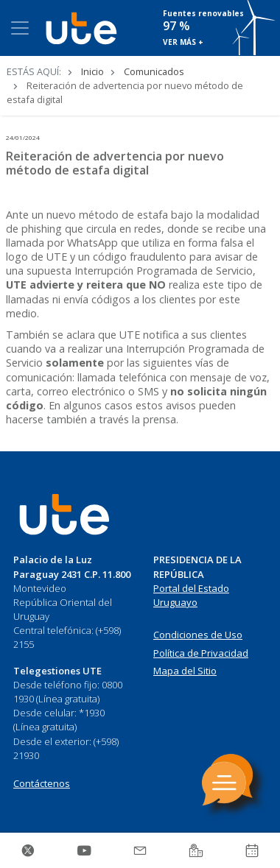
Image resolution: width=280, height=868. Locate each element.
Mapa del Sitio (185, 671)
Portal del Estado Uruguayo (191, 596)
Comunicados (154, 71)
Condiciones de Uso (198, 635)
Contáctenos (42, 783)
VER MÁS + (183, 42)
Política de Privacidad (201, 653)
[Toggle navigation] (20, 28)
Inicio (92, 71)
